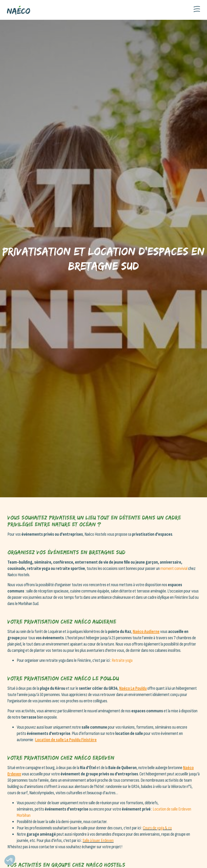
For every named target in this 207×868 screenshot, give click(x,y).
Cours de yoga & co (157, 828)
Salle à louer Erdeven (98, 841)
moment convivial (174, 569)
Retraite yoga (122, 660)
